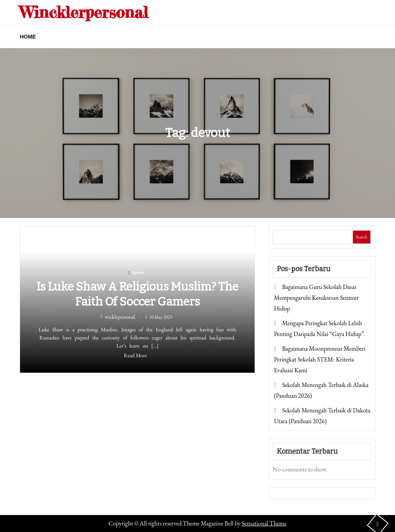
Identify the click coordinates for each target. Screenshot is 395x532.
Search (361, 237)
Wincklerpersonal (84, 12)
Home (28, 37)
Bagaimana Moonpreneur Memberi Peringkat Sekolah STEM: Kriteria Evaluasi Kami (320, 359)
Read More (135, 355)
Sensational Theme (264, 523)
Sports (138, 272)
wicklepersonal (120, 317)
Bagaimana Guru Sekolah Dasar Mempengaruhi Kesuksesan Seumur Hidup (316, 298)
